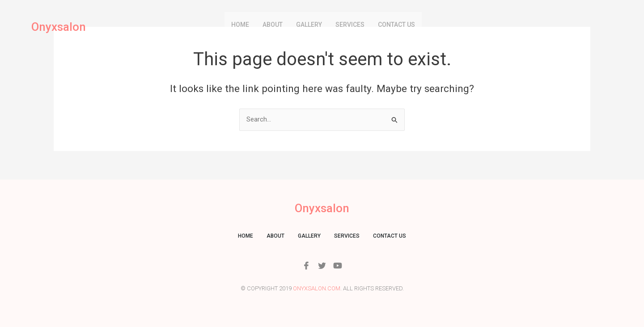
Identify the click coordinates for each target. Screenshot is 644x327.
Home (240, 25)
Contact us (396, 25)
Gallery (309, 25)
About (273, 25)
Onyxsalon (61, 27)
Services (350, 25)
